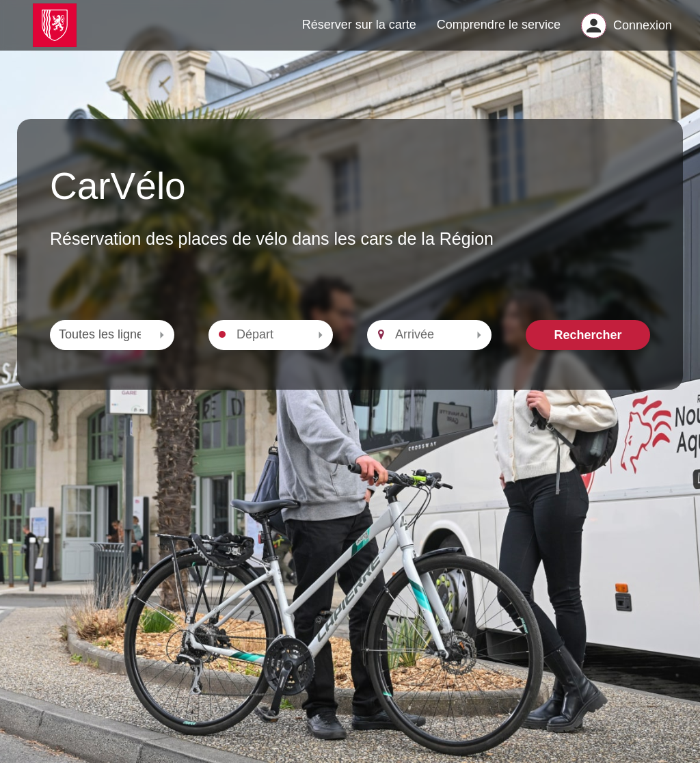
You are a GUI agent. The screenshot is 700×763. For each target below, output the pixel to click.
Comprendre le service (499, 31)
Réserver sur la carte (359, 31)
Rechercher (588, 349)
